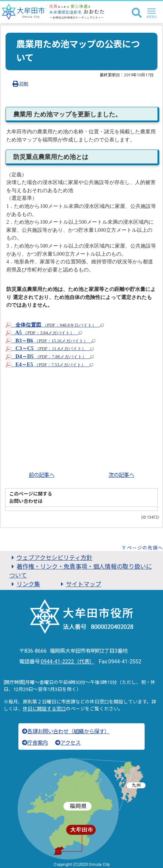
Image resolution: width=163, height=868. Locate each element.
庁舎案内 (35, 743)
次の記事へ (121, 475)
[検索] (137, 13)
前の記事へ (42, 475)
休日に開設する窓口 (44, 709)
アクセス (68, 743)
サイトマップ (80, 584)
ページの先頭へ (145, 548)
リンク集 (25, 584)
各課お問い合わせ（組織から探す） (66, 732)
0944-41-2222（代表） (68, 662)
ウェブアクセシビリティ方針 (51, 558)
